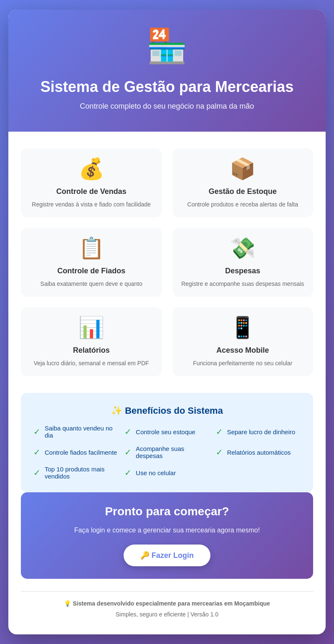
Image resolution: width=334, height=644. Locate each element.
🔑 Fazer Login (167, 556)
